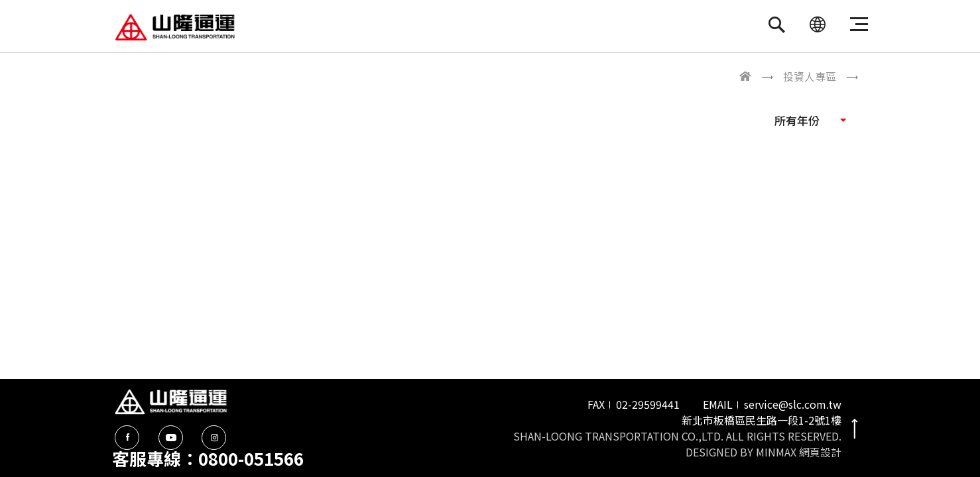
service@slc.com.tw (793, 404)
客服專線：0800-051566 (208, 458)
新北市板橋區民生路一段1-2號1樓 (762, 420)
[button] (811, 120)
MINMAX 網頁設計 (799, 452)
